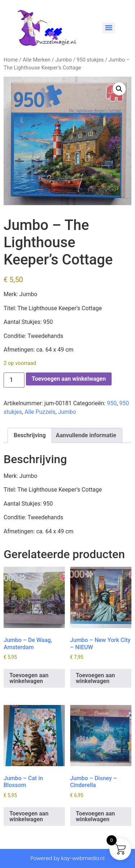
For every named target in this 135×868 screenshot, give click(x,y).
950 (112, 403)
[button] (119, 89)
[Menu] (109, 28)
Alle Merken (37, 60)
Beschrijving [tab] (30, 435)
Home (11, 60)
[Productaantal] (14, 380)
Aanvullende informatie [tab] (86, 435)
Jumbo (63, 60)
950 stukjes (90, 60)
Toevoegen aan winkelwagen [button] (29, 678)
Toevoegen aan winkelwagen (69, 379)
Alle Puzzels (40, 412)
